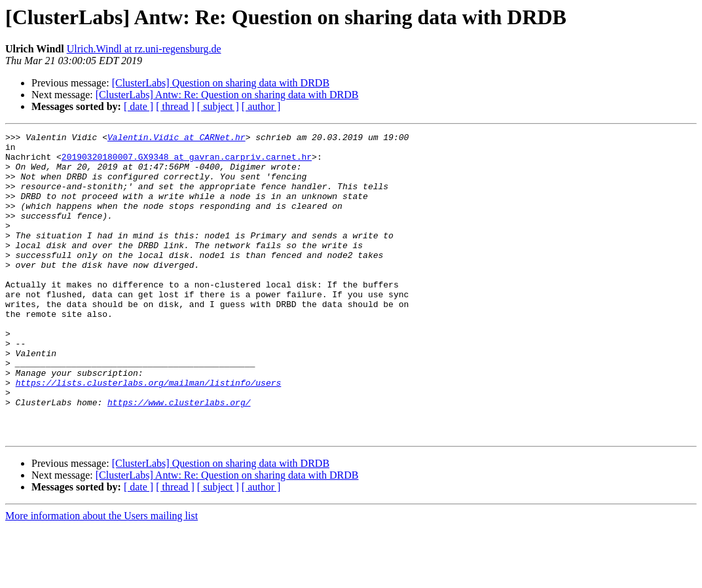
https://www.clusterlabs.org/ (179, 457)
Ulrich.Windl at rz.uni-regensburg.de (144, 49)
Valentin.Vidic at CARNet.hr (176, 139)
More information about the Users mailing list (102, 577)
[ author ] (261, 106)
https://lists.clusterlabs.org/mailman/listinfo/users (149, 433)
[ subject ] (218, 106)
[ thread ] (175, 106)
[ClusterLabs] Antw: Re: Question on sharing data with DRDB (227, 95)
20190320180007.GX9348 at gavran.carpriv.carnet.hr (187, 162)
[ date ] (139, 106)
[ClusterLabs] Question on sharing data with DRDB (221, 83)
